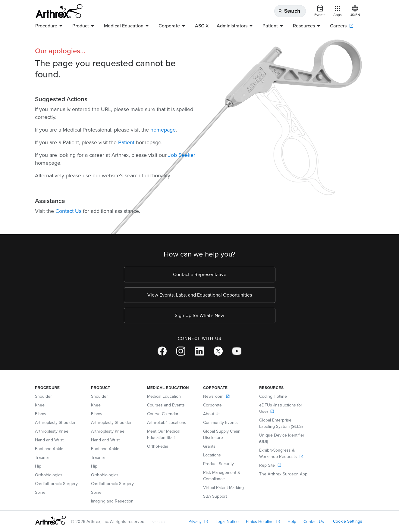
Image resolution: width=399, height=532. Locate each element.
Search (289, 11)
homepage (163, 130)
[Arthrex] (59, 11)
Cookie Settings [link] (348, 521)
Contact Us (68, 211)
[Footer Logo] (50, 520)
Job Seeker (182, 155)
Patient (126, 142)
